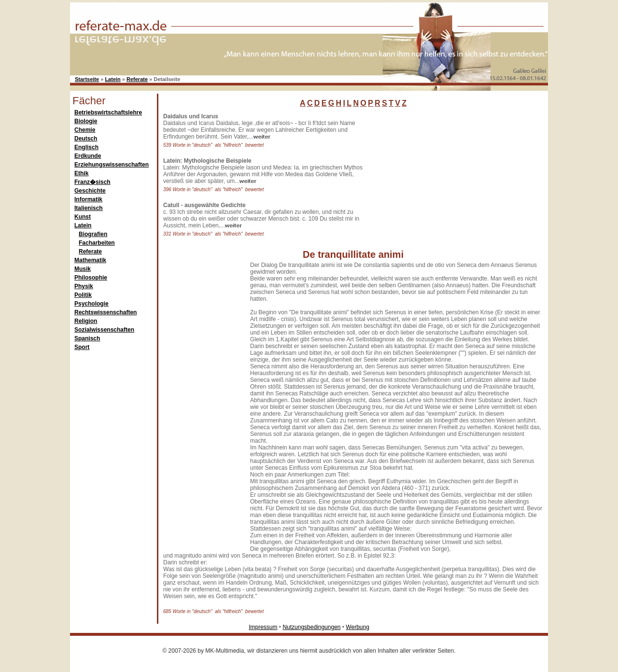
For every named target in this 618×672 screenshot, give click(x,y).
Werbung (357, 627)
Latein (112, 79)
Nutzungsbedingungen (311, 627)
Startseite (87, 79)
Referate (137, 79)
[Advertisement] (447, 173)
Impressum (263, 627)
